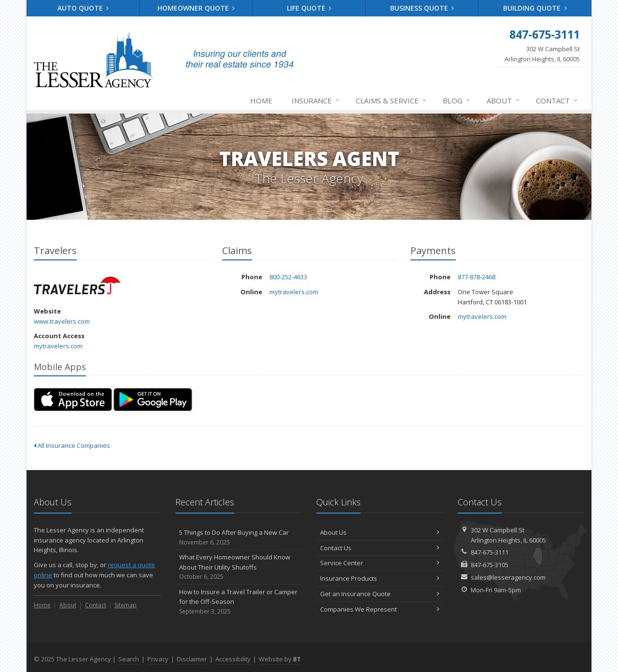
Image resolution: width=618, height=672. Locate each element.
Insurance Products (380, 578)
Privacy (158, 659)
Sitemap (126, 605)
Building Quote (535, 8)
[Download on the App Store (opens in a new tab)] (73, 400)
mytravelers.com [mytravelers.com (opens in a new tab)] (58, 346)
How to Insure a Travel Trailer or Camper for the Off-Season (239, 602)
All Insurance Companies (72, 445)
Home (261, 100)
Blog (457, 100)
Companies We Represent (380, 609)
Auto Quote (83, 8)
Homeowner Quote (196, 8)
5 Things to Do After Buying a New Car (239, 537)
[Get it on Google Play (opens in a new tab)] (153, 400)
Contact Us (380, 548)
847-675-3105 (490, 565)
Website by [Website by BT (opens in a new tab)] (280, 659)
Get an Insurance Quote (380, 594)
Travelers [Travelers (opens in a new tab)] (77, 285)
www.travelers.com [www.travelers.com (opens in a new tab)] (62, 321)
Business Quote (422, 8)
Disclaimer (192, 659)
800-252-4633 (288, 277)
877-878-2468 (477, 277)
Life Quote (309, 8)
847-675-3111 (490, 552)
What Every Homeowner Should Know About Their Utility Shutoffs (239, 567)
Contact (557, 100)
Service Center (380, 563)
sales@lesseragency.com (508, 577)
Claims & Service (392, 100)
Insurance (316, 100)
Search (129, 659)
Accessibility (233, 659)
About (504, 100)
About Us (380, 532)
